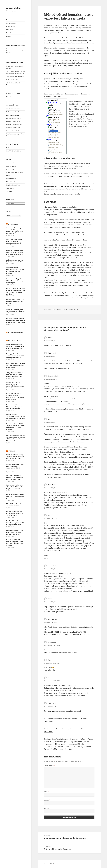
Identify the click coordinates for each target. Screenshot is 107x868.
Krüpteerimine (20, 77)
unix (50, 338)
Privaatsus (9, 30)
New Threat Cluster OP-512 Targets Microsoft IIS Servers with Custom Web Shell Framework (15, 427)
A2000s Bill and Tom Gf (13, 83)
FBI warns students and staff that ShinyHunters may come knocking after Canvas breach (16, 321)
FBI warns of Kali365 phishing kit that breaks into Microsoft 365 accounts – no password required (16, 291)
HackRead (12, 451)
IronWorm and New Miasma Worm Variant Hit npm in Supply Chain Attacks (15, 407)
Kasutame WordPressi (51, 864)
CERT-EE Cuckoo (11, 166)
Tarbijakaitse (10, 188)
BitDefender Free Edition (14, 148)
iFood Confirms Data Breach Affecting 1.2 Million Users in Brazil (15, 496)
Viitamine (9, 33)
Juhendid (70, 310)
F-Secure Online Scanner (14, 118)
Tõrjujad (75, 310)
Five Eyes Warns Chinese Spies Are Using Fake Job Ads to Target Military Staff (15, 523)
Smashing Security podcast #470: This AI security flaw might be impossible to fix (15, 253)
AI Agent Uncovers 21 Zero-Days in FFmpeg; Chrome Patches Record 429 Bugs (15, 375)
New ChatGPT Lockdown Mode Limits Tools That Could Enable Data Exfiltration (16, 346)
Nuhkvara (9, 85)
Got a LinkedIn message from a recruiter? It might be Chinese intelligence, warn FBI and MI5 (16, 231)
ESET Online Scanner (13, 115)
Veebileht (48, 808)
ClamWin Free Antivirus (14, 151)
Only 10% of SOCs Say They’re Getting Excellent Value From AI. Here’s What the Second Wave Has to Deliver (16, 438)
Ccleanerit (75, 81)
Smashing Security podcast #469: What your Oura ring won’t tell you (15, 281)
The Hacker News (14, 341)
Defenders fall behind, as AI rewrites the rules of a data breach (15, 302)
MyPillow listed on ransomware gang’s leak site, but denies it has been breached (15, 270)
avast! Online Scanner (13, 109)
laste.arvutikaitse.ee (12, 179)
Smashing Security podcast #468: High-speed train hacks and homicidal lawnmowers (15, 311)
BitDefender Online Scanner (15, 112)
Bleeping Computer (15, 332)
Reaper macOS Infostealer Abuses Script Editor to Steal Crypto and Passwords (15, 487)
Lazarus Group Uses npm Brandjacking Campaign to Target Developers (15, 513)
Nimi (46, 792)
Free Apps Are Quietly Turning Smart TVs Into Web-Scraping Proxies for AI (15, 356)
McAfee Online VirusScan (14, 128)
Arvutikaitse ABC (11, 23)
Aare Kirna (52, 485)
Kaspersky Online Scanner (14, 125)
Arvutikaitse (13, 8)
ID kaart (9, 176)
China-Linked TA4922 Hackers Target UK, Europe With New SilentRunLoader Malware (15, 543)
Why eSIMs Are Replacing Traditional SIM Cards (14, 505)
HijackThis (10, 97)
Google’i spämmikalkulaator (15, 172)
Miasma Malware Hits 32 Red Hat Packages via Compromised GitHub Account (15, 467)
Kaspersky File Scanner (13, 121)
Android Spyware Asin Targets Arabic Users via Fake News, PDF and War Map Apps (16, 416)
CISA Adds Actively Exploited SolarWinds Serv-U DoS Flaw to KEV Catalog (16, 365)
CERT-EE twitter (11, 169)
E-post (47, 800)
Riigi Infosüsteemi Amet (13, 185)
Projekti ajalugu (11, 26)
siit (79, 66)
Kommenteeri (50, 766)
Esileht (8, 20)
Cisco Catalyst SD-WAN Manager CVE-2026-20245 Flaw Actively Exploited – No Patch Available (15, 396)
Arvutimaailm (11, 163)
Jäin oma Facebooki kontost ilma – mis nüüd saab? (16, 73)
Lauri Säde (61, 310)
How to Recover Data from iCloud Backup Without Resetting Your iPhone (14, 532)
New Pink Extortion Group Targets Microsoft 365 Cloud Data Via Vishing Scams (15, 457)
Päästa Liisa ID (11, 182)
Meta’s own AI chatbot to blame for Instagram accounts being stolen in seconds (14, 242)
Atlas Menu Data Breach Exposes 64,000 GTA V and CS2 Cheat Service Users (14, 477)
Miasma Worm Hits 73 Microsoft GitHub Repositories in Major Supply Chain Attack (15, 385)
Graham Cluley (14, 224)
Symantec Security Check (14, 131)
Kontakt (9, 36)
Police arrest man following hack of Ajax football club (15, 261)
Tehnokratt (10, 191)
